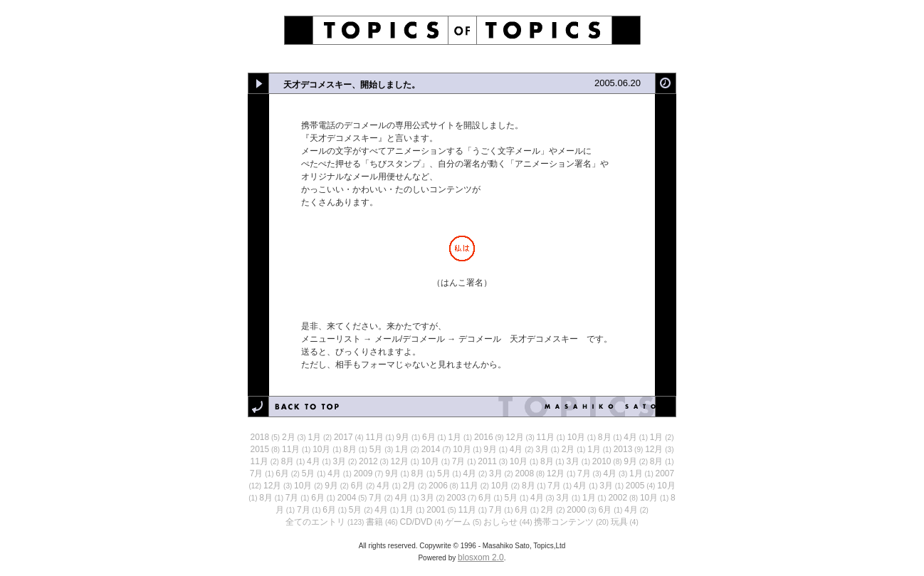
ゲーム (458, 522)
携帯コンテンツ (564, 522)
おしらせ (500, 522)
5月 (376, 449)
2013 (623, 449)
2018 (260, 437)
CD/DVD (416, 522)
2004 (347, 498)
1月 (314, 437)
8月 (605, 437)
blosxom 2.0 (481, 557)
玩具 (619, 522)
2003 (457, 498)
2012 (368, 461)
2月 (289, 437)
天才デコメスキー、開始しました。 (352, 85)
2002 (618, 498)
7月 (459, 461)
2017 (343, 437)
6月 (429, 437)
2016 (484, 437)
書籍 (374, 522)
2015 (260, 449)
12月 (514, 437)
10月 (576, 437)
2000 (576, 510)
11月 (374, 437)
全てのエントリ (315, 522)
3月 (542, 449)
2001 (436, 510)
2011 (487, 461)
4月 (630, 437)
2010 (602, 461)
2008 (524, 473)
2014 (431, 449)
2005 (635, 486)
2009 (363, 473)
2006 (438, 486)
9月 (403, 437)
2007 (665, 473)
